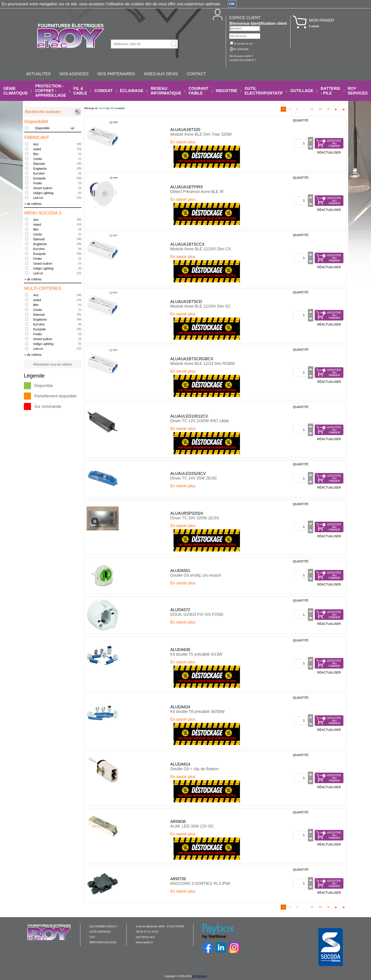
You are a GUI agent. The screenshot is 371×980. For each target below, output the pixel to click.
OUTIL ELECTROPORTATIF (264, 91)
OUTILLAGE (302, 91)
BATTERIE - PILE (331, 91)
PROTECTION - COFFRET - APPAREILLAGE (51, 91)
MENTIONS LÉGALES (103, 942)
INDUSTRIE (227, 91)
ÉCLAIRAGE (132, 91)
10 (312, 109)
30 (328, 109)
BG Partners (200, 976)
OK (232, 4)
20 (320, 109)
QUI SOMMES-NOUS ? (103, 926)
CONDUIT (104, 91)
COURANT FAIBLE (199, 91)
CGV (92, 937)
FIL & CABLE (80, 91)
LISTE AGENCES (100, 932)
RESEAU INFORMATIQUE (166, 91)
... (304, 109)
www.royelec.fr (144, 942)
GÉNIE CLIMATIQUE (16, 91)
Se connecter (241, 49)
